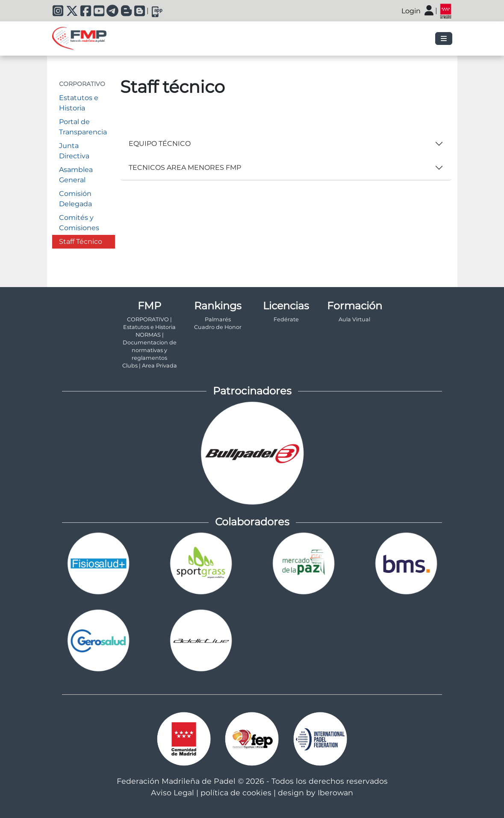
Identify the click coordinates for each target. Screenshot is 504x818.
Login (411, 11)
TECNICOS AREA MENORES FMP (185, 167)
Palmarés (218, 319)
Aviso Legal (172, 793)
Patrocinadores (252, 391)
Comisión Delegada (75, 199)
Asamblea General (76, 175)
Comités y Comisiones (79, 223)
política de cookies (236, 793)
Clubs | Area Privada (150, 366)
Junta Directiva (74, 151)
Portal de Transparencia (83, 127)
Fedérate (286, 319)
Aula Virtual (354, 319)
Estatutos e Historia (79, 103)
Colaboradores (252, 522)
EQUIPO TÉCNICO (160, 144)
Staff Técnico (81, 242)
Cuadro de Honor (218, 327)
